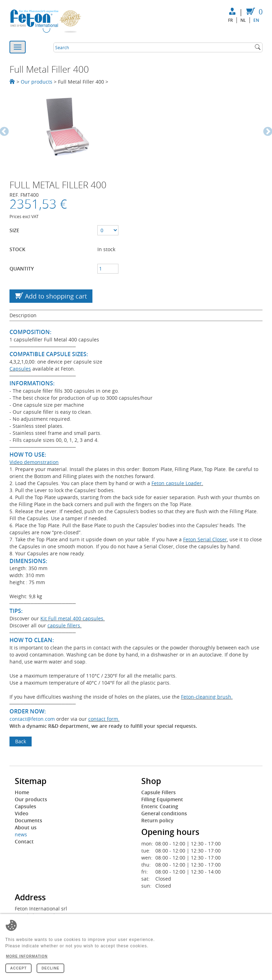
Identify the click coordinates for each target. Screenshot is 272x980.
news (21, 834)
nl (243, 20)
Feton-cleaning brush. (207, 697)
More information (27, 956)
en (256, 20)
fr (231, 20)
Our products (37, 82)
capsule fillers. (64, 625)
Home (22, 792)
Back (21, 741)
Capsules (20, 369)
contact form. (104, 719)
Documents (28, 820)
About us (26, 827)
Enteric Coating (160, 806)
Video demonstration (34, 462)
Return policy (157, 820)
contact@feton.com (32, 719)
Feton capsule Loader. (177, 483)
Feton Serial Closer (205, 539)
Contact (24, 841)
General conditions (164, 813)
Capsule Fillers (158, 792)
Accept (18, 968)
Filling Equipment (162, 799)
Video (22, 813)
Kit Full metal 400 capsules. (73, 618)
